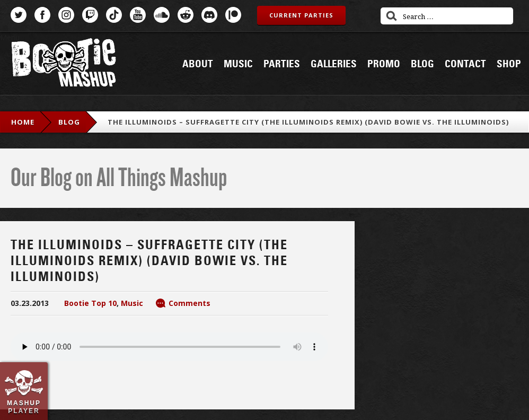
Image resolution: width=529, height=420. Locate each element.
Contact (465, 64)
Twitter (19, 15)
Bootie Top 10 (90, 303)
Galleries (334, 64)
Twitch (90, 15)
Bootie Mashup (64, 64)
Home (23, 122)
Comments (189, 303)
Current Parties (301, 15)
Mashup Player (24, 407)
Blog (422, 64)
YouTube (138, 15)
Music (238, 64)
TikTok (114, 15)
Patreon (233, 15)
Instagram (66, 15)
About (198, 64)
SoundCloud (162, 15)
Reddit (186, 15)
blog (69, 122)
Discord (209, 15)
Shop (509, 64)
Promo (384, 64)
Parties (282, 64)
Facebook (42, 15)
